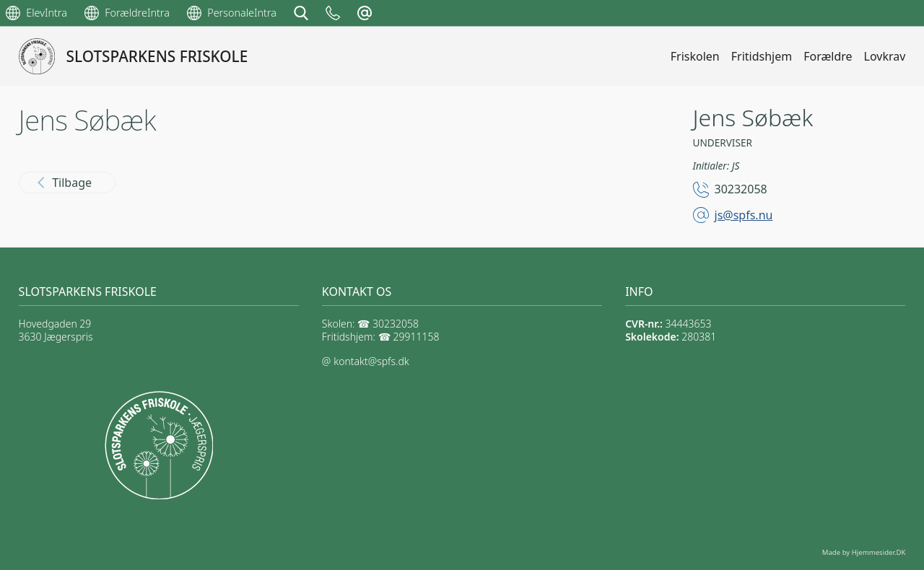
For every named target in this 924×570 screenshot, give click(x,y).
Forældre (828, 56)
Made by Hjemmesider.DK (864, 552)
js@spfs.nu (744, 215)
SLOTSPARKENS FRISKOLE (157, 57)
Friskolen (695, 56)
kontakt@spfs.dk (371, 361)
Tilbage (65, 183)
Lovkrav (885, 56)
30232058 (741, 189)
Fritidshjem (762, 56)
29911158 (417, 337)
